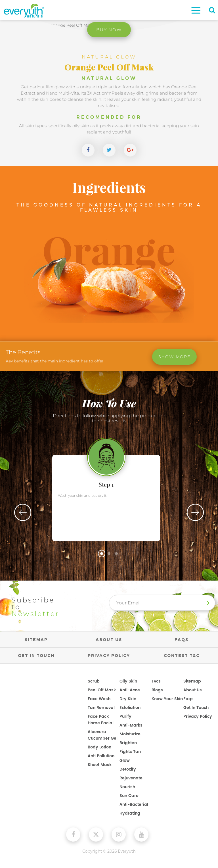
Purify (125, 716)
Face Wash (99, 699)
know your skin (167, 699)
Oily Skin (128, 681)
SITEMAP (36, 639)
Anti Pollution (101, 756)
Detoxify (128, 769)
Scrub (94, 681)
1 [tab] (102, 554)
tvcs (156, 681)
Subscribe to (36, 607)
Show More (174, 357)
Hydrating (130, 813)
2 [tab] (109, 554)
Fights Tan (130, 752)
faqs (188, 699)
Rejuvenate (131, 778)
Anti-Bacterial (134, 805)
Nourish (127, 787)
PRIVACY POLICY (109, 655)
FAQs (182, 639)
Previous (23, 513)
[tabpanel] (109, 490)
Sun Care (129, 796)
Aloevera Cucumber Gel (103, 735)
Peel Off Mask (102, 690)
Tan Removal (101, 708)
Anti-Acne (130, 690)
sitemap (192, 681)
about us (193, 690)
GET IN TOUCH (36, 655)
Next (195, 513)
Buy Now (109, 30)
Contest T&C (182, 655)
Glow (125, 760)
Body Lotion (99, 747)
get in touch (196, 708)
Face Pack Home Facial (101, 720)
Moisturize (130, 734)
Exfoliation (130, 708)
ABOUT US (109, 639)
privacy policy (198, 716)
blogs (157, 690)
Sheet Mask (100, 765)
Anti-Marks (131, 725)
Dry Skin (128, 699)
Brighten (128, 743)
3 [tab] (116, 554)
